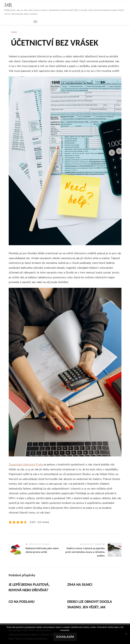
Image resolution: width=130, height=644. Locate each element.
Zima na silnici (80, 584)
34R (8, 5)
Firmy (14, 32)
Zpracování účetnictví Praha (26, 465)
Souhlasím (65, 637)
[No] (126, 634)
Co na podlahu (22, 602)
